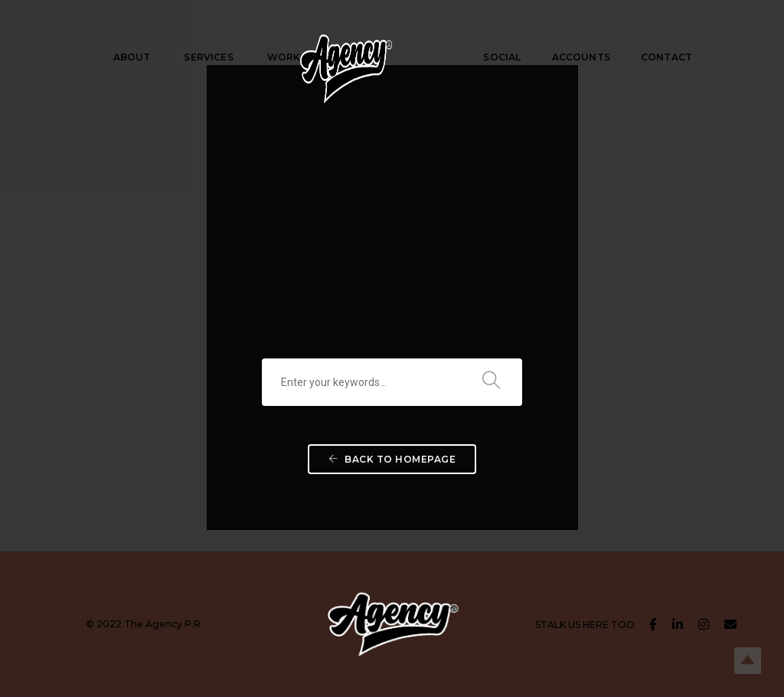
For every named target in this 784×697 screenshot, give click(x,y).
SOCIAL (502, 57)
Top (748, 661)
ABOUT (132, 57)
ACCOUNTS (581, 57)
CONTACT (666, 57)
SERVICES (208, 57)
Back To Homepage (392, 459)
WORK (284, 57)
